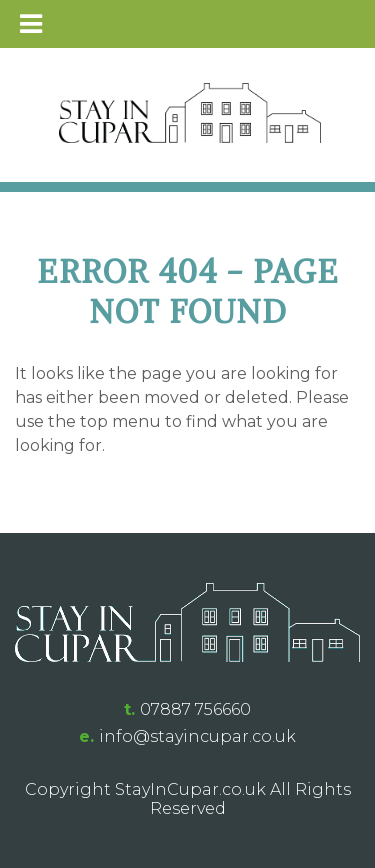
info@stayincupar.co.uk (197, 736)
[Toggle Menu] (31, 24)
